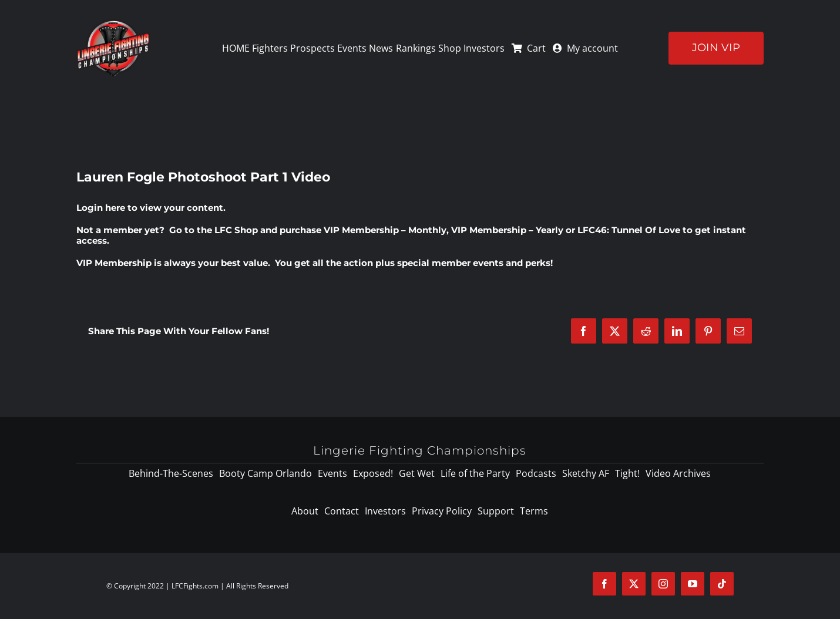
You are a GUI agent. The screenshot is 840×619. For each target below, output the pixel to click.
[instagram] (663, 584)
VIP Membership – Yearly (507, 230)
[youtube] (693, 584)
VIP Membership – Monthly (385, 230)
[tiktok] (722, 584)
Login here (101, 208)
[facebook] (604, 584)
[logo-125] (113, 23)
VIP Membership (114, 263)
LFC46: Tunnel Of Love (629, 230)
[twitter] (634, 584)
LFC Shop (236, 230)
